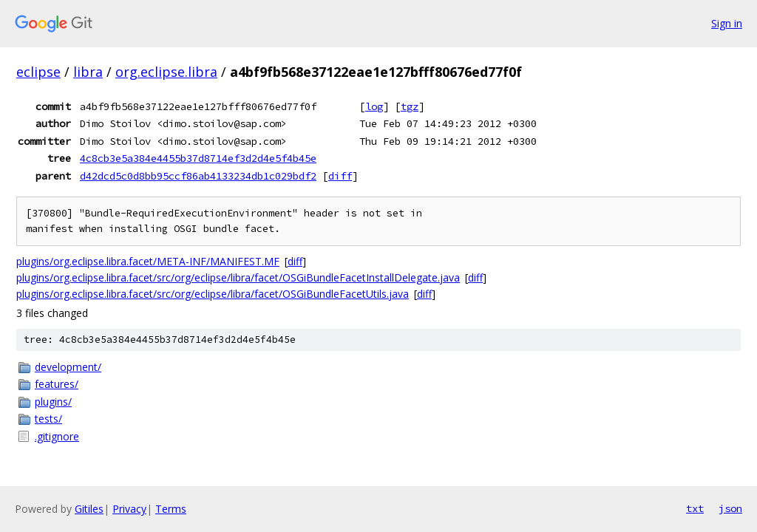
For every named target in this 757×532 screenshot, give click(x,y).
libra (88, 72)
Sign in (727, 23)
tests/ (48, 419)
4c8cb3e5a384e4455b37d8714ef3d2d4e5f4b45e (198, 158)
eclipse (38, 72)
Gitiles (89, 509)
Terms (171, 509)
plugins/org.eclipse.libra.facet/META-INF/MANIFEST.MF (148, 261)
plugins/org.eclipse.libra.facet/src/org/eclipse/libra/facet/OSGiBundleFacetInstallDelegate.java (238, 277)
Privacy (129, 509)
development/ (68, 367)
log (374, 106)
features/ (57, 384)
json (730, 508)
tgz (410, 106)
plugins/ (53, 402)
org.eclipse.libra (166, 72)
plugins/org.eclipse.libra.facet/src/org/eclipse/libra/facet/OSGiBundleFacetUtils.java (213, 294)
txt (695, 508)
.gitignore (57, 436)
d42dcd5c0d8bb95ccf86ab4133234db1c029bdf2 (198, 176)
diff (340, 176)
